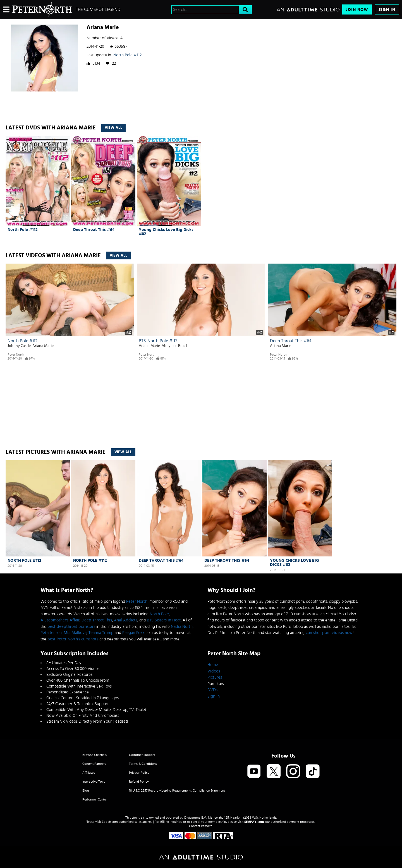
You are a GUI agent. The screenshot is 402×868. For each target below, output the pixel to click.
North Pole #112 (127, 55)
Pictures (215, 677)
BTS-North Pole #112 (158, 341)
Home (213, 665)
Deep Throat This (97, 620)
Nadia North (182, 627)
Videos (214, 671)
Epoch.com (110, 822)
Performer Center (95, 799)
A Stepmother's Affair (60, 620)
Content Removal (201, 826)
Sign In (387, 10)
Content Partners (94, 764)
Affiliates (89, 773)
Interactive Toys (94, 782)
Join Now (357, 10)
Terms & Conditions (143, 764)
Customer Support (142, 755)
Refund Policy (139, 782)
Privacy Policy (139, 773)
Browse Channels (94, 755)
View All (113, 128)
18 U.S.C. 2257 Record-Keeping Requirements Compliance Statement (177, 790)
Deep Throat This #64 (94, 230)
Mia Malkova (75, 633)
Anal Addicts (126, 620)
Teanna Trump (101, 633)
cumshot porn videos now (329, 633)
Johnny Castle (19, 346)
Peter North (16, 355)
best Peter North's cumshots (73, 639)
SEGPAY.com (254, 822)
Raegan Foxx (133, 633)
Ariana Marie (43, 346)
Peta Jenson (51, 633)
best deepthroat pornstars (71, 627)
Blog (86, 790)
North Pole (159, 614)
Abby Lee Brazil (174, 346)
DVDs (212, 690)
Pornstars (216, 684)
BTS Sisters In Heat (164, 620)
